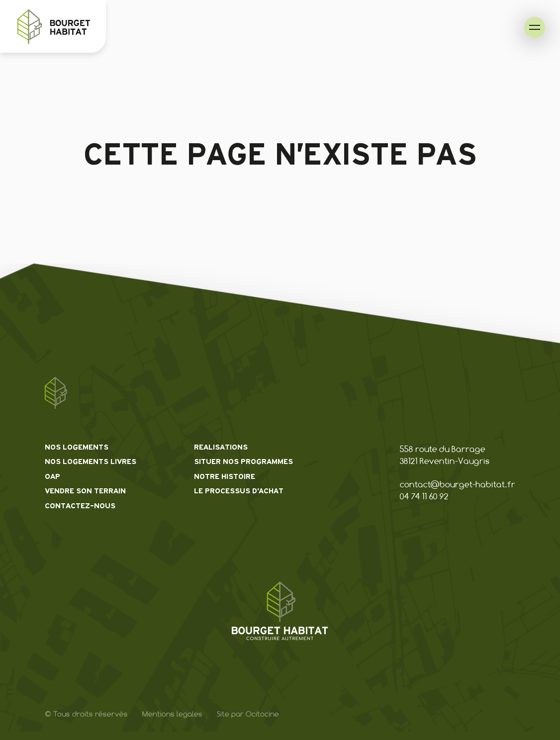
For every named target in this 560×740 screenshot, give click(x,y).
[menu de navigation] (535, 27)
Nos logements (77, 447)
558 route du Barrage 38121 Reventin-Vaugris (445, 455)
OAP (52, 477)
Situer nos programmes (243, 462)
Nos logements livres (91, 462)
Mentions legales (172, 714)
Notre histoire (225, 477)
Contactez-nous (80, 506)
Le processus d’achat (239, 491)
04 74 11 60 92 (424, 496)
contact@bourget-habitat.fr (458, 484)
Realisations (221, 447)
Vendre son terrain (85, 491)
